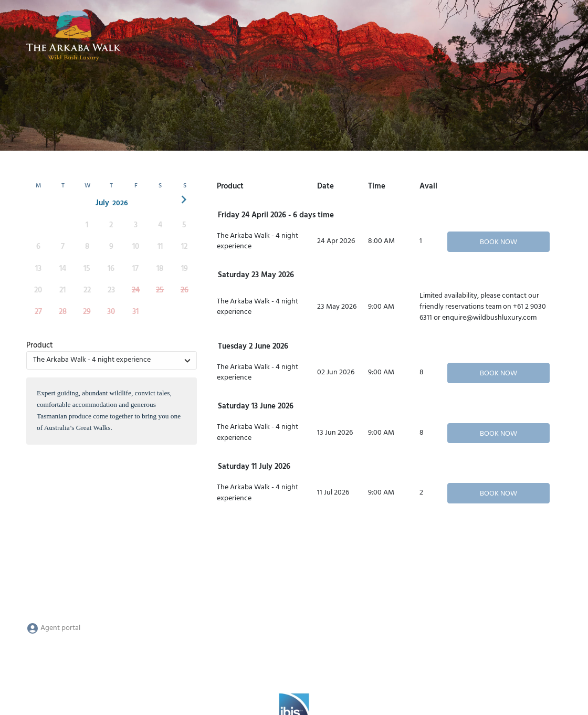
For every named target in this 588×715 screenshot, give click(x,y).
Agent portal (53, 628)
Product (40, 345)
